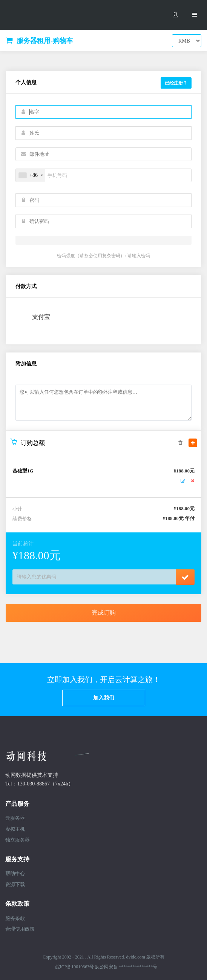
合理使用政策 (20, 929)
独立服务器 (18, 840)
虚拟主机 (15, 829)
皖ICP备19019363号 (75, 967)
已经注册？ (176, 83)
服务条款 (15, 918)
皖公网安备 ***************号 (126, 967)
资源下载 (15, 884)
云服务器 (15, 818)
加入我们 (104, 698)
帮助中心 (15, 873)
